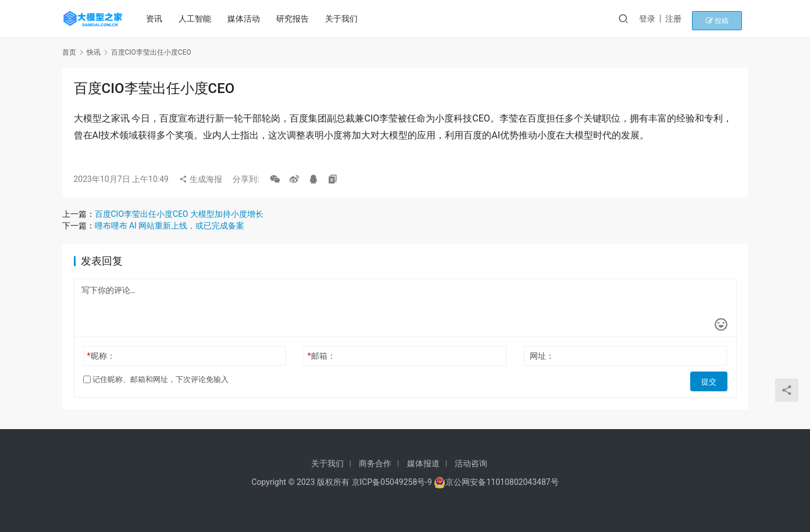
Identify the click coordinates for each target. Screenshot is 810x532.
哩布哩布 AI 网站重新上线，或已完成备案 (170, 226)
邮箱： (322, 356)
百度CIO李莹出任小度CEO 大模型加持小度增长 (179, 214)
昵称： (101, 356)
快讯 (94, 52)
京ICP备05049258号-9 (392, 482)
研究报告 (297, 19)
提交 (711, 380)
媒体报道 (423, 463)
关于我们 (345, 19)
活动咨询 (471, 463)
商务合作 (375, 463)
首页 (69, 52)
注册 (690, 19)
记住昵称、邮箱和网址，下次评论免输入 (156, 379)
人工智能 (199, 19)
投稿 (728, 19)
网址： (542, 356)
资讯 (158, 19)
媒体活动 (248, 19)
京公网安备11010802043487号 (502, 482)
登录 (663, 19)
